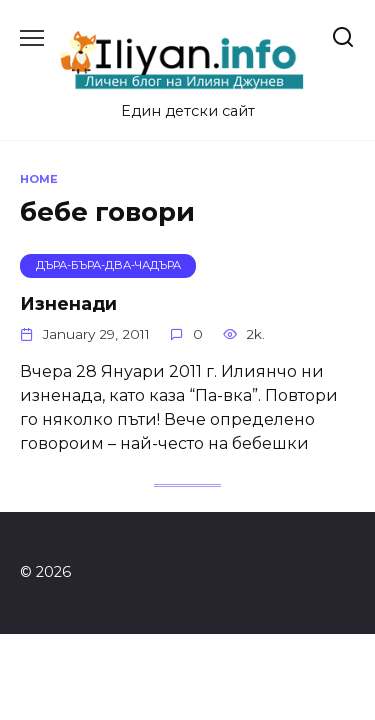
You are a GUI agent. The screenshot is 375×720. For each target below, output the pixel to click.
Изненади (68, 303)
